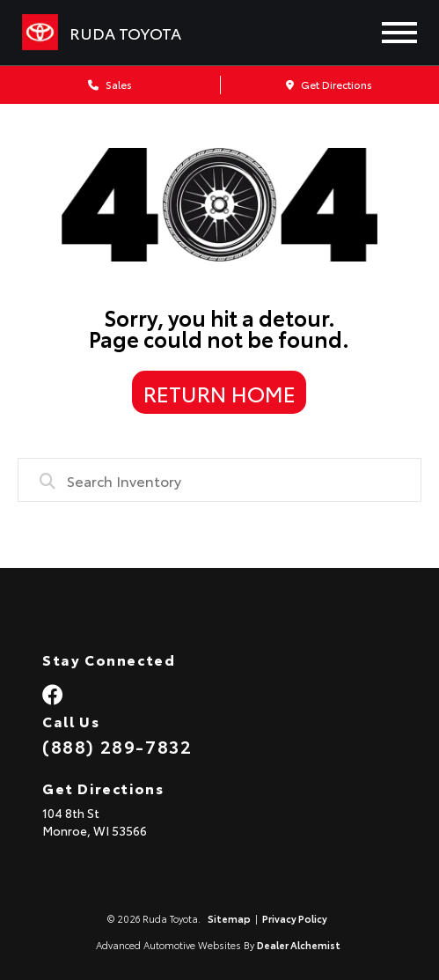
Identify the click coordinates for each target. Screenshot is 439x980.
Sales (110, 84)
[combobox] (219, 480)
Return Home (219, 393)
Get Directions (329, 84)
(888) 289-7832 (117, 746)
